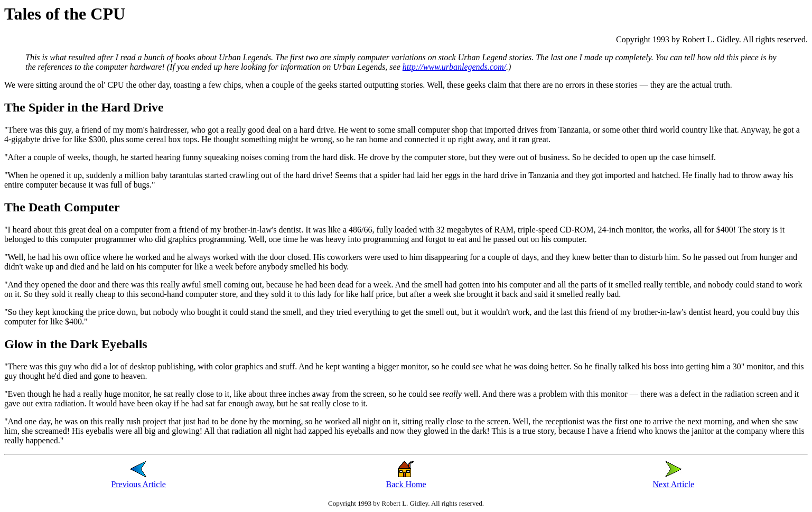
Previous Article (138, 484)
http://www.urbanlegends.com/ (454, 67)
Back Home (406, 484)
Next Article (674, 484)
